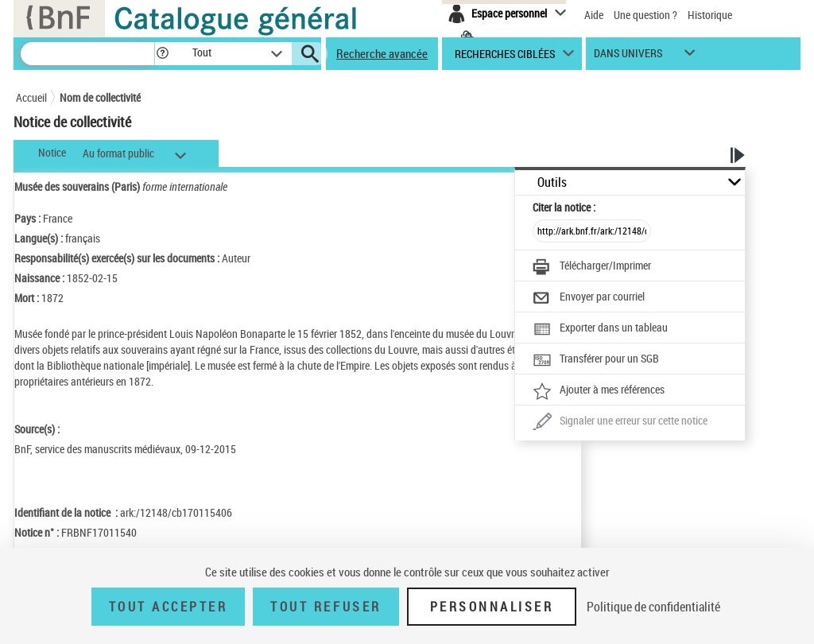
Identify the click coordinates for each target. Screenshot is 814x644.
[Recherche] (87, 54)
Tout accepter (169, 607)
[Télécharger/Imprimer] (592, 267)
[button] (162, 54)
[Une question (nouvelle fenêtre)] (620, 422)
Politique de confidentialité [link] (653, 607)
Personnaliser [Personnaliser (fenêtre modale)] (492, 607)
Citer (564, 207)
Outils (552, 182)
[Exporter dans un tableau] (600, 329)
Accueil (31, 97)
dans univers (628, 57)
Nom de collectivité (100, 97)
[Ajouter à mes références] (599, 391)
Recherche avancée (382, 53)
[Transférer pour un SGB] (596, 360)
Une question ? (645, 15)
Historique (710, 15)
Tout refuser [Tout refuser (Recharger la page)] (326, 607)
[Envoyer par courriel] (589, 298)
